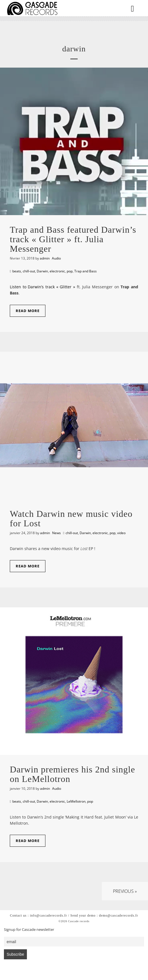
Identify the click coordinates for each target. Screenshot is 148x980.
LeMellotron (76, 801)
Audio (56, 258)
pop (70, 271)
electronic (57, 271)
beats (17, 271)
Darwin (42, 271)
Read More (28, 311)
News (56, 533)
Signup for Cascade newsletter (29, 930)
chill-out (29, 271)
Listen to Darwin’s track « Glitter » (42, 287)
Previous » (125, 891)
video (121, 533)
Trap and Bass (85, 271)
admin (45, 258)
